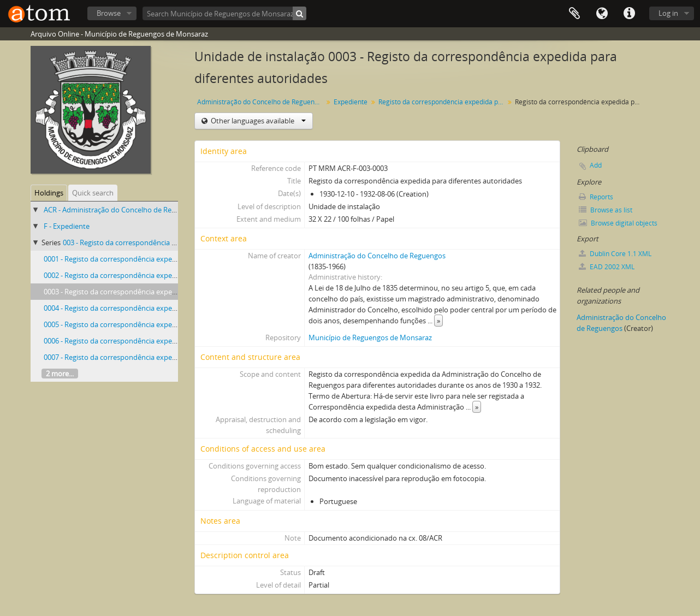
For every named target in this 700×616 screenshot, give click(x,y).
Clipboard (574, 14)
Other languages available (257, 121)
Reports (596, 197)
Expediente (351, 102)
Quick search (93, 193)
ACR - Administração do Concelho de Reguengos (121, 210)
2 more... (60, 374)
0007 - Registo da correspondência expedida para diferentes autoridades (161, 357)
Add (596, 165)
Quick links (629, 14)
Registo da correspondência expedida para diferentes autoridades (443, 102)
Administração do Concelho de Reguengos (261, 102)
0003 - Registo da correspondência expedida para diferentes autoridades (161, 292)
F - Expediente (67, 226)
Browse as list (606, 210)
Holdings (49, 193)
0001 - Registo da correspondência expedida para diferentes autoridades (161, 259)
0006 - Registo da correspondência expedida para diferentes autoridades (161, 341)
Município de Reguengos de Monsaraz (370, 337)
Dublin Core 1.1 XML (615, 254)
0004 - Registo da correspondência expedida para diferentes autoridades (161, 308)
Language (602, 14)
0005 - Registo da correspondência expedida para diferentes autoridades (161, 324)
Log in (668, 13)
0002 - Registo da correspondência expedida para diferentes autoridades (161, 275)
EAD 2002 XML (607, 267)
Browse (109, 13)
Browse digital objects (618, 223)
